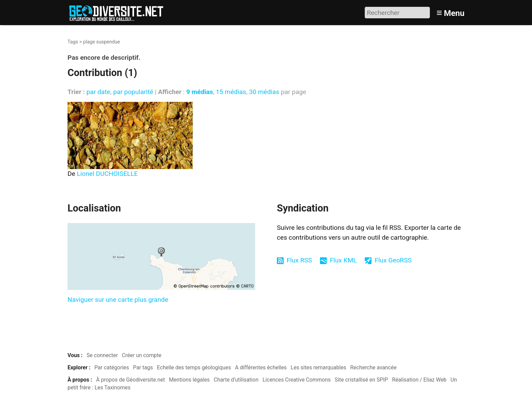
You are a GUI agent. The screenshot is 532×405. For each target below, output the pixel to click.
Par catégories (112, 367)
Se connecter (102, 355)
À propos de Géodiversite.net (130, 380)
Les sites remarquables (319, 367)
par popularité (133, 92)
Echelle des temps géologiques (194, 367)
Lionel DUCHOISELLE (108, 174)
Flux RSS (299, 260)
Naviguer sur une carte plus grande (118, 300)
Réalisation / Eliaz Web (419, 380)
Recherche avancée (373, 367)
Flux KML (343, 260)
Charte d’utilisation (236, 380)
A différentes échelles (261, 367)
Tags (73, 42)
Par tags (143, 367)
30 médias (264, 92)
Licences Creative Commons (297, 380)
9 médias (200, 92)
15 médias (231, 92)
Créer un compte (142, 355)
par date (98, 92)
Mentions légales (189, 380)
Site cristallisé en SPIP (362, 380)
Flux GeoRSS (393, 260)
